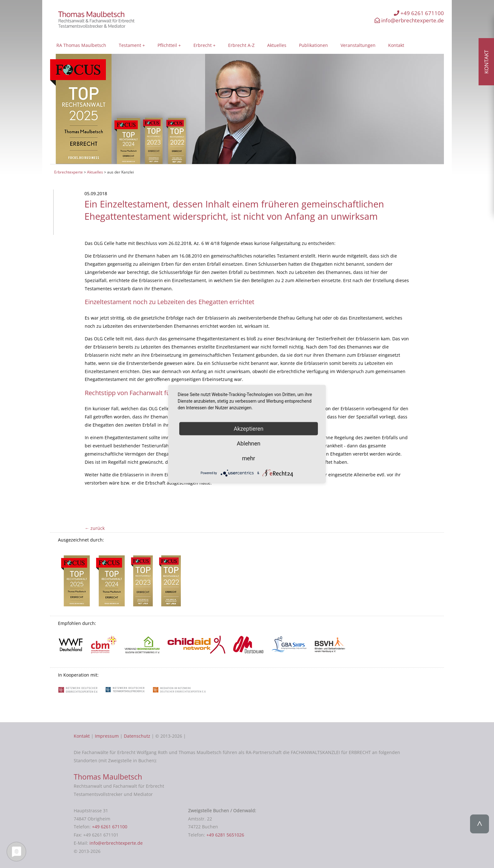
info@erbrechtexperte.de (409, 20)
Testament (130, 45)
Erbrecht (203, 45)
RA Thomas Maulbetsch (81, 45)
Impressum (107, 736)
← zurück (95, 528)
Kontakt (396, 45)
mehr (248, 458)
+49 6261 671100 (419, 13)
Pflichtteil (167, 45)
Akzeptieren (249, 428)
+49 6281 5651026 (225, 835)
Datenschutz (137, 736)
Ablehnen (248, 443)
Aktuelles (277, 45)
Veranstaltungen (358, 45)
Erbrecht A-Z (241, 45)
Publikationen (313, 45)
